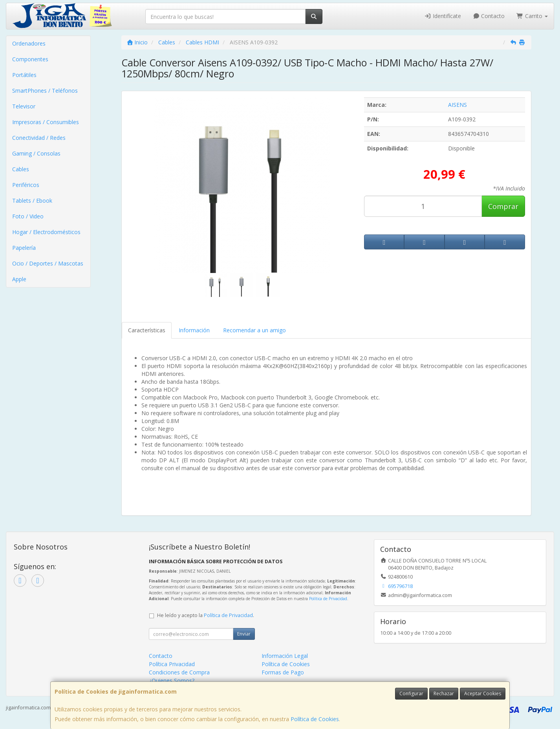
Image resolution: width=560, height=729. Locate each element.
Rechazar (444, 693)
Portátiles (24, 75)
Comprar (503, 206)
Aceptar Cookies (483, 693)
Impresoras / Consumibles (46, 122)
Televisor (24, 106)
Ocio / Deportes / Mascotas (48, 263)
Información (194, 330)
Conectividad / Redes (39, 138)
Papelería (24, 248)
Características (147, 330)
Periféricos (26, 185)
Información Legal (285, 656)
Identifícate (443, 16)
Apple (19, 279)
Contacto (489, 16)
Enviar (244, 634)
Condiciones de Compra (179, 672)
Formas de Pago (283, 672)
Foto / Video (28, 216)
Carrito (532, 16)
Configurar (411, 693)
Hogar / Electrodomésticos (46, 232)
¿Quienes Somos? (172, 680)
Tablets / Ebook (32, 201)
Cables (21, 169)
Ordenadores (29, 43)
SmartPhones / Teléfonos (45, 91)
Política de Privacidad (328, 599)
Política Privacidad (172, 664)
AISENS (458, 105)
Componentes (30, 59)
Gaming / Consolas (36, 153)
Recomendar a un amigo (254, 330)
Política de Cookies (315, 719)
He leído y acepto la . (206, 615)
